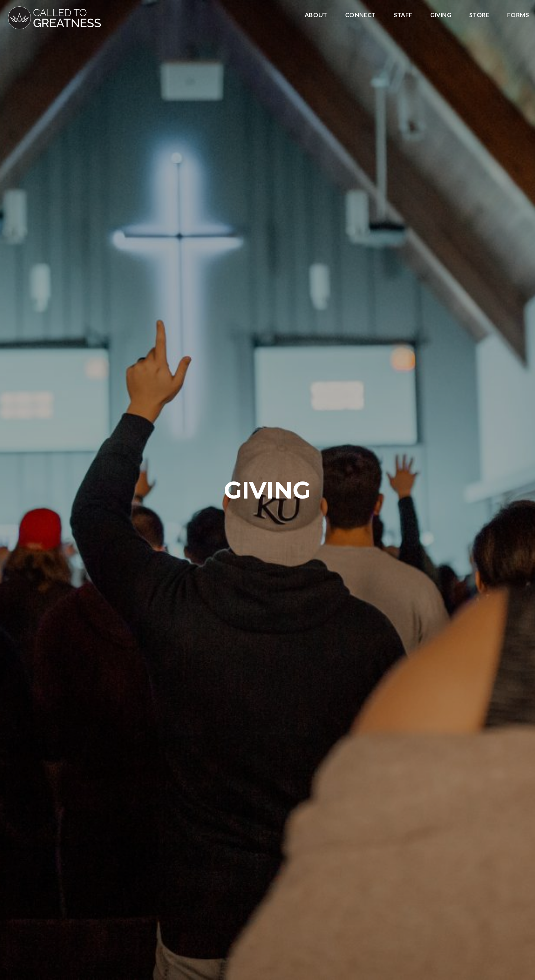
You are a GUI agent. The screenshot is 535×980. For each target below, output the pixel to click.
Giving (441, 15)
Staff (403, 15)
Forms (518, 15)
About (316, 15)
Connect (361, 15)
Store (479, 15)
